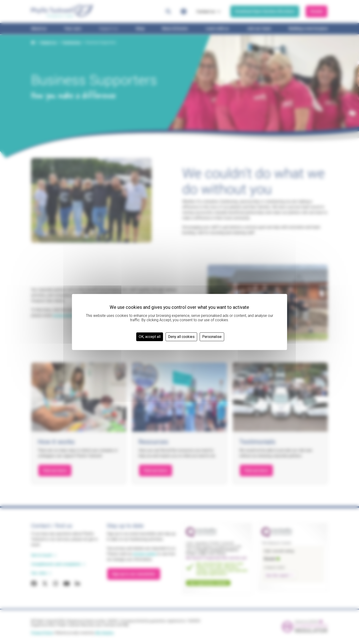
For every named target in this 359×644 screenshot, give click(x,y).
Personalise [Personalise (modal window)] (212, 337)
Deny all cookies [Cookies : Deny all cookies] (181, 337)
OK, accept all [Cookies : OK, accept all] (150, 337)
